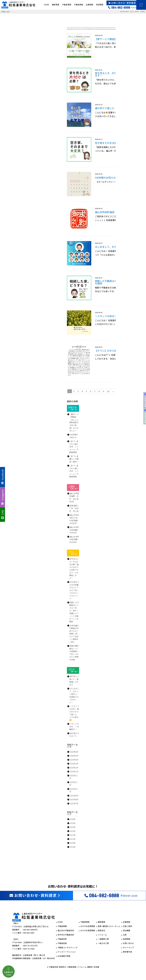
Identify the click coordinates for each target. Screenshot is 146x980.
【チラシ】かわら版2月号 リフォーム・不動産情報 (74, 471)
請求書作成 (127, 952)
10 (108, 391)
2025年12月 (73, 777)
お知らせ (73, 408)
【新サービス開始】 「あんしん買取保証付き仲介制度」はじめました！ (74, 422)
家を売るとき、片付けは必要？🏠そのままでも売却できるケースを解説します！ (74, 568)
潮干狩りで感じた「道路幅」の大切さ (74, 680)
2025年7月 (74, 803)
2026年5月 (74, 756)
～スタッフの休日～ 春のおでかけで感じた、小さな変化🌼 (74, 713)
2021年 (73, 839)
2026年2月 (74, 768)
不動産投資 (62, 943)
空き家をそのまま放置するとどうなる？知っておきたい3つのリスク (74, 590)
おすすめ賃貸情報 (88, 930)
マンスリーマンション (67, 952)
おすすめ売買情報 (88, 926)
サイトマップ (128, 947)
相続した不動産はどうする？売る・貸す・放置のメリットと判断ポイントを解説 (74, 612)
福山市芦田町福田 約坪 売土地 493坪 (74, 498)
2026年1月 (74, 771)
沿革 (125, 935)
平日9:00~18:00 (111, 896)
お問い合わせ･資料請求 (126, 3)
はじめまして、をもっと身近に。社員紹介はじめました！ (74, 695)
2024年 (73, 827)
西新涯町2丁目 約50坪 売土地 (74, 508)
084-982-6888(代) (30, 930)
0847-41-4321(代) (30, 946)
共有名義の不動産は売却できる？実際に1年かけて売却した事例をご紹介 (74, 634)
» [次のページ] (113, 391)
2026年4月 (74, 760)
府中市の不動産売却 (66, 935)
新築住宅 (101, 930)
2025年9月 (74, 796)
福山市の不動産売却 (66, 930)
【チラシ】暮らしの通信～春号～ (74, 459)
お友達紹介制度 (64, 956)
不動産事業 (67, 5)
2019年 (73, 847)
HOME (47, 5)
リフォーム (102, 935)
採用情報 (100, 5)
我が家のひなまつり (74, 735)
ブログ (73, 670)
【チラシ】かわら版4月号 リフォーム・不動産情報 (74, 447)
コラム (73, 553)
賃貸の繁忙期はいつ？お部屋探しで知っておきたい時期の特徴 (74, 653)
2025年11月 (73, 784)
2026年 (73, 819)
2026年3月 (74, 764)
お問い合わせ (128, 943)
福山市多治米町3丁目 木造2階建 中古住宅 (74, 519)
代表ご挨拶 (127, 926)
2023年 (73, 831)
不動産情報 (78, 5)
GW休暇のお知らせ (74, 436)
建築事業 (56, 5)
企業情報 (89, 5)
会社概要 (127, 930)
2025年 (73, 823)
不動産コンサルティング (68, 947)
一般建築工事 (103, 939)
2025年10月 (73, 790)
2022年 (73, 835)
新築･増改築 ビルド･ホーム (109, 926)
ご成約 (73, 487)
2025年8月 (74, 799)
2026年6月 (74, 752)
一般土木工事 (103, 943)
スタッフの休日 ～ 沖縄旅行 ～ (74, 727)
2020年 (73, 843)
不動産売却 (62, 939)
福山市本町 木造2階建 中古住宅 (74, 530)
